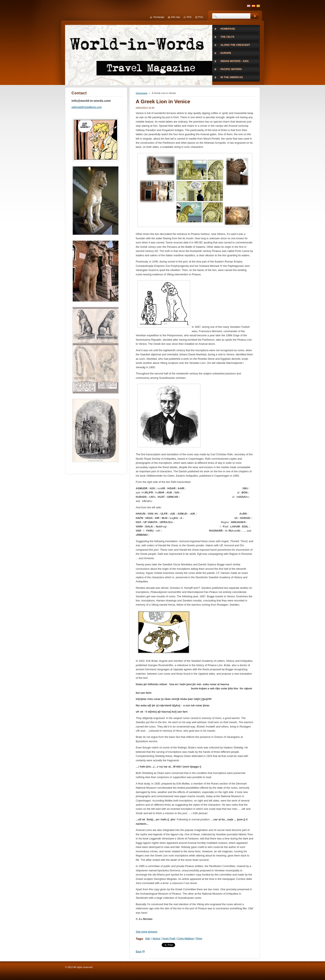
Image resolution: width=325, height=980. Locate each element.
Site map (175, 17)
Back (139, 951)
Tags (139, 939)
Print (201, 17)
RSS (189, 17)
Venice (156, 938)
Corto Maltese (186, 938)
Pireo (199, 938)
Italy (148, 938)
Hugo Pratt (169, 938)
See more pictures (147, 932)
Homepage (142, 93)
